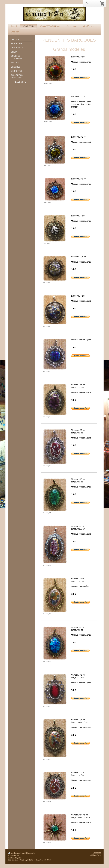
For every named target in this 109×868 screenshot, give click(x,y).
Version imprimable (17, 853)
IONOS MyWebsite (26, 860)
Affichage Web (96, 855)
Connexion (97, 853)
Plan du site (31, 853)
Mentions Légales (15, 858)
